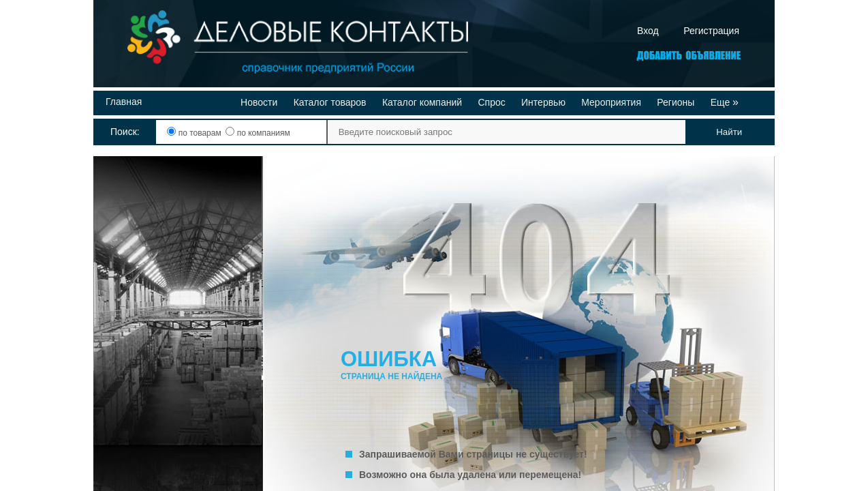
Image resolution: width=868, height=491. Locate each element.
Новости (259, 102)
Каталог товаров (330, 102)
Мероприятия (611, 102)
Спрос (491, 102)
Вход (648, 31)
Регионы (676, 102)
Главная (124, 102)
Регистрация (711, 31)
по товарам (195, 133)
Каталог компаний (422, 102)
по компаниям (258, 133)
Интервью (543, 102)
